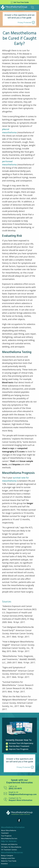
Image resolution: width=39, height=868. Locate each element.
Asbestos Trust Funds (9, 861)
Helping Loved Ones (8, 858)
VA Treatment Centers (9, 850)
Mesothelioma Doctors (9, 839)
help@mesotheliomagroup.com (23, 795)
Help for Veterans (9, 841)
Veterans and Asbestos (9, 844)
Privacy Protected (24, 22)
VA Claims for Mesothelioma (11, 847)
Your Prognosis (6, 836)
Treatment (5, 833)
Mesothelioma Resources (12, 853)
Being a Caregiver (7, 856)
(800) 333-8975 (15, 789)
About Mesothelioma (9, 831)
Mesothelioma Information (13, 827)
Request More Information (21, 800)
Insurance (4, 864)
